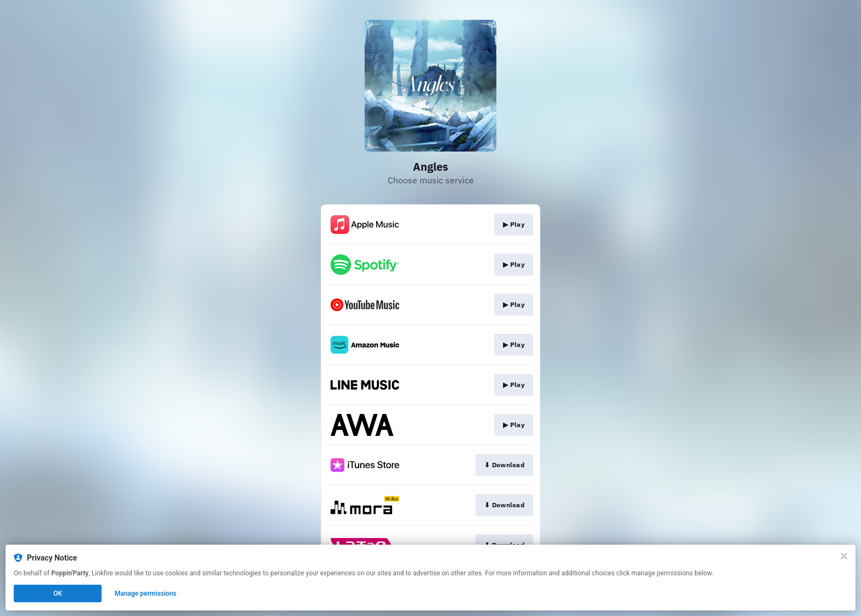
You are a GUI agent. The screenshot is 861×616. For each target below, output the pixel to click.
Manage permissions (146, 593)
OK (58, 593)
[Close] (844, 556)
